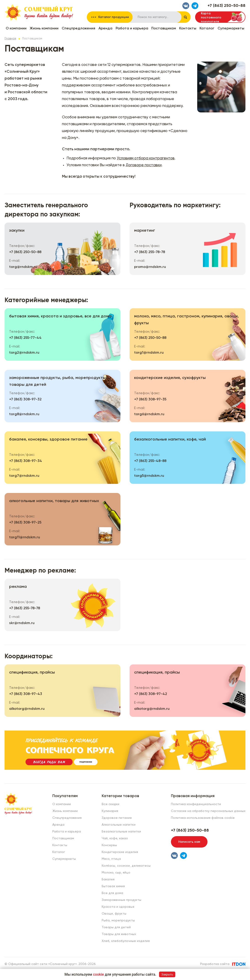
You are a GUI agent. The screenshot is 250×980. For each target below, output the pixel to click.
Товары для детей (116, 927)
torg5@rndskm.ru (149, 476)
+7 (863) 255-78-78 (150, 252)
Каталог (207, 29)
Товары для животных (119, 934)
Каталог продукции (114, 17)
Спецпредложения (78, 29)
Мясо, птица (111, 859)
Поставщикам (164, 29)
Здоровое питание (117, 818)
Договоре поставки (144, 165)
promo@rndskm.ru (150, 267)
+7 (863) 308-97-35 (150, 399)
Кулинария (110, 811)
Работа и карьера (132, 29)
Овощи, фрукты (114, 914)
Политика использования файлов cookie (203, 818)
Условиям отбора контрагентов (146, 158)
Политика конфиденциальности (196, 804)
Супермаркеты (231, 29)
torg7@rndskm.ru (24, 476)
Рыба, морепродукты (118, 920)
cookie (98, 974)
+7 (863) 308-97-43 (26, 694)
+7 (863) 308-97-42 (151, 694)
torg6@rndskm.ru (149, 414)
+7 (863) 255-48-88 (150, 461)
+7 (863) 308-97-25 (25, 523)
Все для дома (112, 893)
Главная (10, 39)
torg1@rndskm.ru (149, 353)
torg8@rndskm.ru (24, 414)
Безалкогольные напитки (121, 832)
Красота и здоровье (118, 907)
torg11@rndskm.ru (25, 537)
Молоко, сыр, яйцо (116, 873)
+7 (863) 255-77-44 (25, 338)
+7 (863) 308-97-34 (26, 461)
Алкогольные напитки (119, 825)
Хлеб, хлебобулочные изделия (126, 941)
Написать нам (189, 842)
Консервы (109, 845)
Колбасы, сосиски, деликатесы (126, 866)
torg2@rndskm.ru (24, 353)
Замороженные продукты (121, 900)
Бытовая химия (113, 886)
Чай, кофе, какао (115, 838)
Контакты (188, 29)
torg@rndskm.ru (23, 267)
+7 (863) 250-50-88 (226, 6)
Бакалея (108, 879)
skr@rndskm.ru (22, 623)
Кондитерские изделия (120, 852)
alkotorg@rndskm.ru (27, 709)
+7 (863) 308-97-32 (25, 399)
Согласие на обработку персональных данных (208, 811)
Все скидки (110, 804)
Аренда (105, 29)
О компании (16, 29)
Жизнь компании (44, 29)
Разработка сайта (215, 964)
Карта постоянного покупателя (211, 17)
